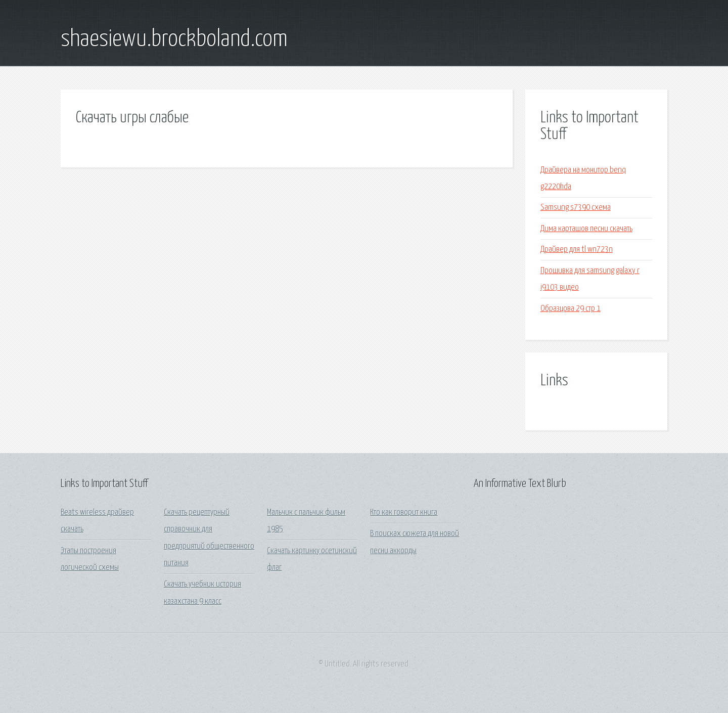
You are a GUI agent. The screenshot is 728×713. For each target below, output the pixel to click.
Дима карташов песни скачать (586, 229)
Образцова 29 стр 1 (571, 309)
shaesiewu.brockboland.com (174, 39)
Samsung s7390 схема (576, 208)
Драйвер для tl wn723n (577, 250)
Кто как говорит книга (404, 513)
